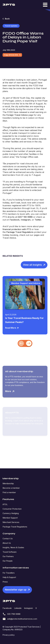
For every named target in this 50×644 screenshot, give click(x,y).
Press (5, 582)
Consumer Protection (12, 509)
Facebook (7, 608)
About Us (7, 543)
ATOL (5, 504)
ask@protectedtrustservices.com (20, 619)
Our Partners (8, 556)
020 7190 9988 (11, 614)
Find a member (9, 492)
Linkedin (18, 608)
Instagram (28, 608)
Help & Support (9, 577)
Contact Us (8, 539)
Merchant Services (11, 522)
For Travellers (9, 573)
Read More (12, 328)
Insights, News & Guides (13, 547)
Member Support (10, 518)
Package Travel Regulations (15, 527)
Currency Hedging (11, 513)
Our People (8, 561)
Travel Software (10, 552)
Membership (8, 483)
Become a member (11, 488)
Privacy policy (9, 635)
